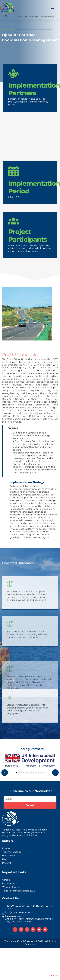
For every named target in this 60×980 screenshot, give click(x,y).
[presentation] (5, 773)
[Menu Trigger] (51, 7)
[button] (17, 772)
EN (53, 976)
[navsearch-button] (6, 17)
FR (56, 976)
